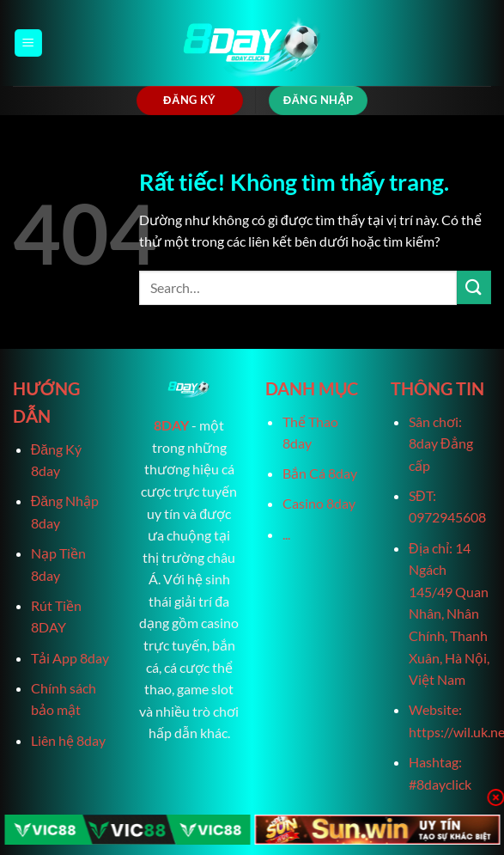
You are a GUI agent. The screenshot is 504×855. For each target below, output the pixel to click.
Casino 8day (319, 503)
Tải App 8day (70, 658)
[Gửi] (474, 287)
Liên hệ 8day (68, 740)
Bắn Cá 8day (320, 473)
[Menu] (28, 43)
